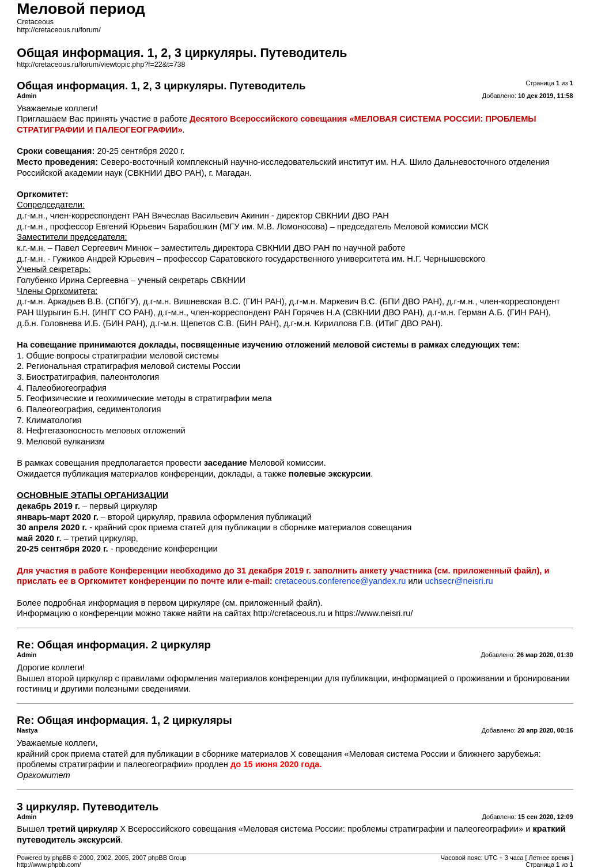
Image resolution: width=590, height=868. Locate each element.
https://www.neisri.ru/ (374, 613)
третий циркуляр (82, 829)
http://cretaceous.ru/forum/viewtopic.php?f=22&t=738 (101, 65)
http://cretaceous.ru (290, 613)
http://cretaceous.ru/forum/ (58, 30)
